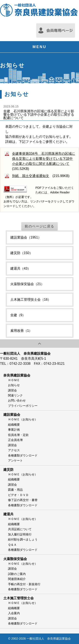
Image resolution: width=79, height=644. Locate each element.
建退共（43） (21, 268)
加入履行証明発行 (20, 534)
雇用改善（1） (21, 331)
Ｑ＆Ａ (12, 545)
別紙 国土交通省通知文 (31, 176)
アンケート (15, 460)
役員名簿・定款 (18, 435)
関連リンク (15, 395)
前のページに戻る (39, 226)
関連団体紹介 (17, 579)
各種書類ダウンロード (23, 455)
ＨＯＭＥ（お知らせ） (23, 419)
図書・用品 (15, 490)
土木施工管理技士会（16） (31, 300)
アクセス (14, 450)
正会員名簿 (15, 440)
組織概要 (14, 425)
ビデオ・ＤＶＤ (18, 495)
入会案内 (14, 613)
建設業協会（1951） (26, 237)
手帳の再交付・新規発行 (24, 584)
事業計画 (14, 430)
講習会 (12, 390)
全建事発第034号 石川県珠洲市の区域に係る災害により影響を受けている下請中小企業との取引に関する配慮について (44, 159)
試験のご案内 (17, 574)
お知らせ (14, 385)
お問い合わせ (17, 400)
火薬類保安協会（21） (27, 284)
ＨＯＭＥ (14, 380)
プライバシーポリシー (23, 406)
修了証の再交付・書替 (23, 500)
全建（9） (18, 315)
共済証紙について (20, 529)
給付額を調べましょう (23, 539)
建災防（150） (22, 253)
